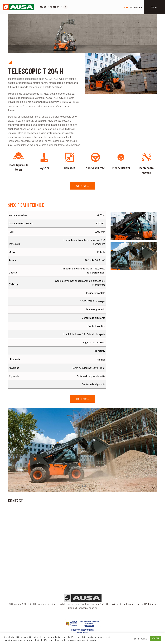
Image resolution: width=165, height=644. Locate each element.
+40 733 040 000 (100, 608)
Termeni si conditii (87, 612)
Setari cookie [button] (141, 639)
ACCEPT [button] (155, 638)
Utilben (54, 608)
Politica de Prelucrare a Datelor (127, 608)
